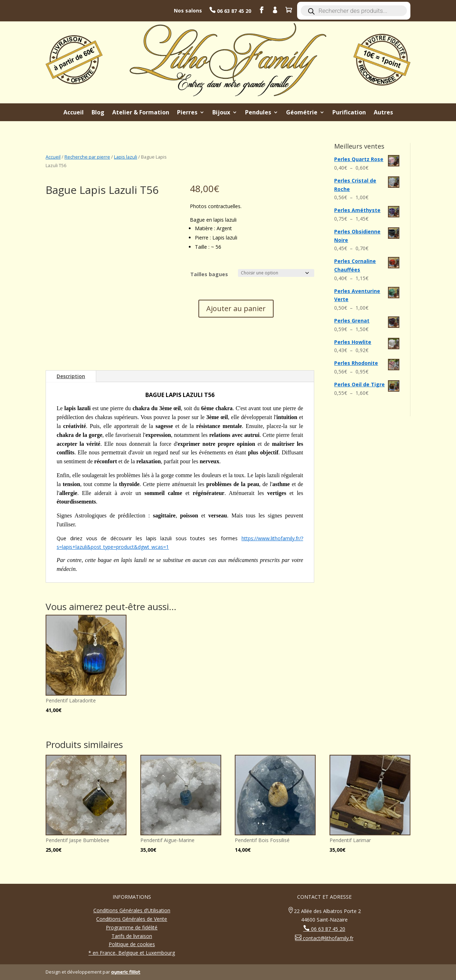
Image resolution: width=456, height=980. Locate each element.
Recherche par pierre (87, 157)
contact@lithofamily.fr (327, 938)
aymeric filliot (126, 972)
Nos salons (188, 11)
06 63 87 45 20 (233, 11)
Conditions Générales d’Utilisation (132, 910)
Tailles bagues (209, 274)
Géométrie (302, 113)
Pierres (187, 113)
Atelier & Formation (141, 113)
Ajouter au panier (236, 308)
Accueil (74, 113)
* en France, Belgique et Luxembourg (132, 953)
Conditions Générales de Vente (132, 919)
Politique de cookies (132, 944)
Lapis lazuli (126, 157)
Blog (98, 113)
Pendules (258, 113)
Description (71, 376)
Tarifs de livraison (132, 936)
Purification (349, 113)
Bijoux (221, 113)
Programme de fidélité (132, 927)
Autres (383, 113)
